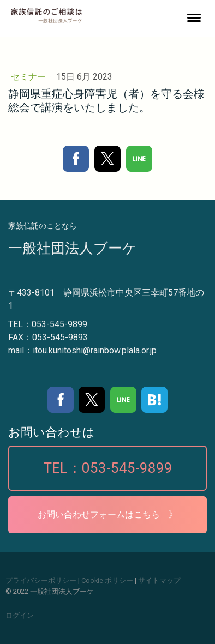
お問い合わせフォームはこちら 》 (107, 514)
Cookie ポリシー (107, 580)
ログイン (20, 615)
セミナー (29, 77)
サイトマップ (159, 580)
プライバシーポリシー (41, 580)
